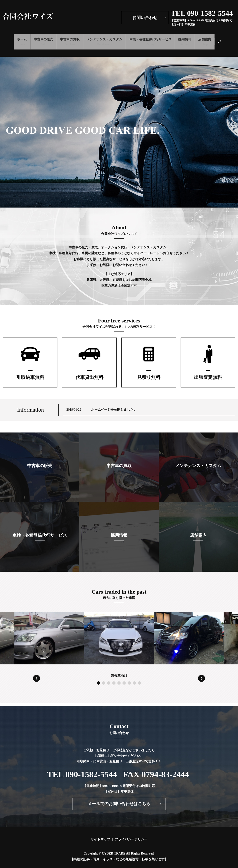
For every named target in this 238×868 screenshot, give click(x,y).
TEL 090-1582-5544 (82, 770)
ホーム (13, 40)
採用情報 (191, 40)
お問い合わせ (145, 18)
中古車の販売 (38, 40)
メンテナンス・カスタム (104, 40)
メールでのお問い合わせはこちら (119, 800)
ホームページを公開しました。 (114, 405)
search (232, 40)
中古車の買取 (67, 40)
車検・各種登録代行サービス (153, 40)
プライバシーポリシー (131, 835)
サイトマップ (100, 835)
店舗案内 (213, 40)
